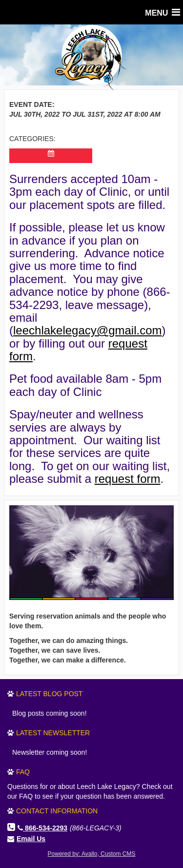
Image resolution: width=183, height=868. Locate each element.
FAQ (23, 772)
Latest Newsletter (53, 733)
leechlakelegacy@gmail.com (88, 330)
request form (128, 479)
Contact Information (57, 811)
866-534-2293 (42, 828)
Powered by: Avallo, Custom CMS (92, 854)
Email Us (31, 839)
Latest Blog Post (49, 694)
